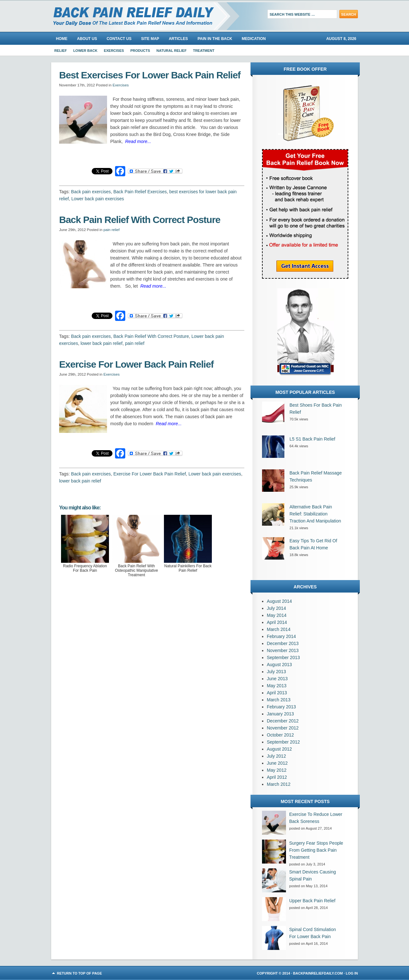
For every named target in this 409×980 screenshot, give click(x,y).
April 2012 (277, 777)
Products (140, 51)
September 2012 (283, 742)
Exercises (114, 51)
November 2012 (283, 728)
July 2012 (276, 756)
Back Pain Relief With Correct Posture (151, 336)
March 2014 (279, 629)
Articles (178, 39)
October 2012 (280, 735)
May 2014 (277, 615)
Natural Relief (172, 51)
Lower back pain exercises (98, 199)
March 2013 (279, 700)
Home (62, 39)
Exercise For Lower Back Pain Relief (150, 474)
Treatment (204, 51)
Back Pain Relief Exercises (140, 192)
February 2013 (281, 707)
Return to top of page (79, 973)
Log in (352, 973)
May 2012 (277, 770)
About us (87, 39)
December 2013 (283, 643)
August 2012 (279, 749)
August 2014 (279, 601)
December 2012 (283, 721)
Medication (254, 39)
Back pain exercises (91, 192)
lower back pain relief (102, 343)
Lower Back (85, 51)
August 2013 (279, 665)
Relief (61, 51)
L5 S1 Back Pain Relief (312, 439)
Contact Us (119, 39)
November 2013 (283, 650)
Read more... (138, 141)
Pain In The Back (215, 39)
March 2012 (279, 784)
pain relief (112, 230)
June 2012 (277, 763)
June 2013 (277, 679)
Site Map (150, 39)
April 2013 (277, 693)
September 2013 (283, 657)
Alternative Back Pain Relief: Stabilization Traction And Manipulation (315, 514)
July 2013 (276, 672)
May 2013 (277, 686)
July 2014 (276, 608)
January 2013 (280, 714)
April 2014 (277, 622)
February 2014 (281, 636)
